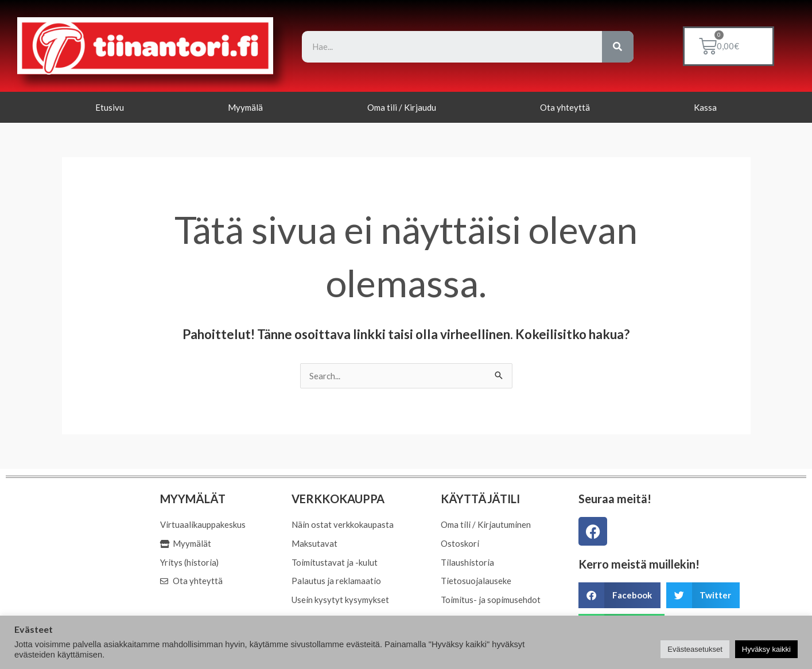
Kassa (705, 107)
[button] (619, 595)
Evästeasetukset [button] (695, 649)
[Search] (618, 47)
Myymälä (245, 107)
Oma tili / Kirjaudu (402, 107)
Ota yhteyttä (565, 107)
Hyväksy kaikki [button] (766, 649)
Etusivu (110, 107)
